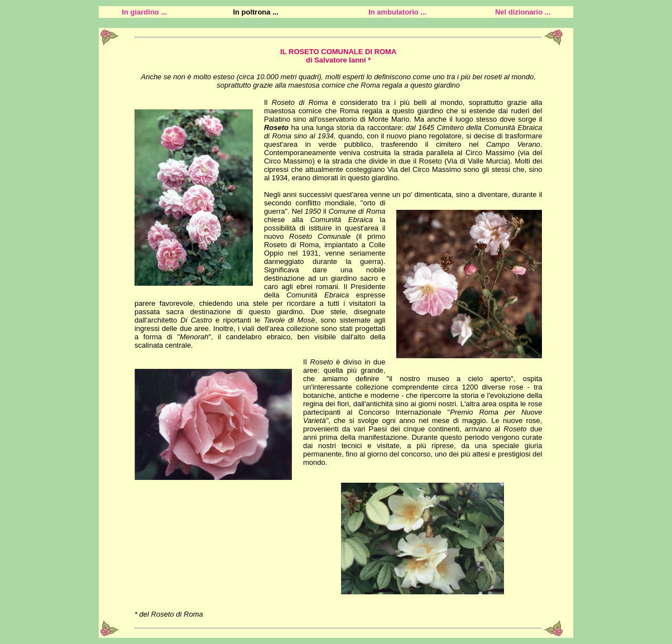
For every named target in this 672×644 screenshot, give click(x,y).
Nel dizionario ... (523, 12)
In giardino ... (144, 12)
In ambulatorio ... (397, 12)
